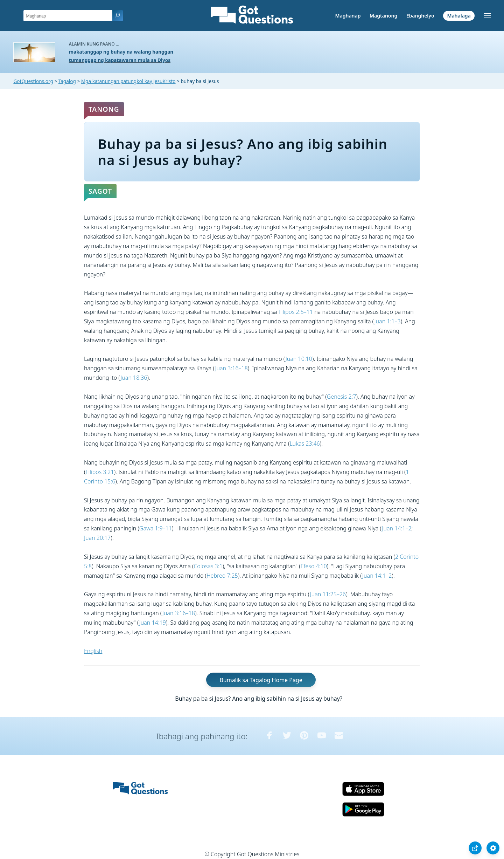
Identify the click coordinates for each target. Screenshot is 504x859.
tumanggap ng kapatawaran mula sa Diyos (120, 60)
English (93, 651)
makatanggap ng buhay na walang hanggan (121, 52)
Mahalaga (459, 16)
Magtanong (383, 16)
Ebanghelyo (420, 16)
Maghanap (348, 16)
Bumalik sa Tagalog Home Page (261, 680)
